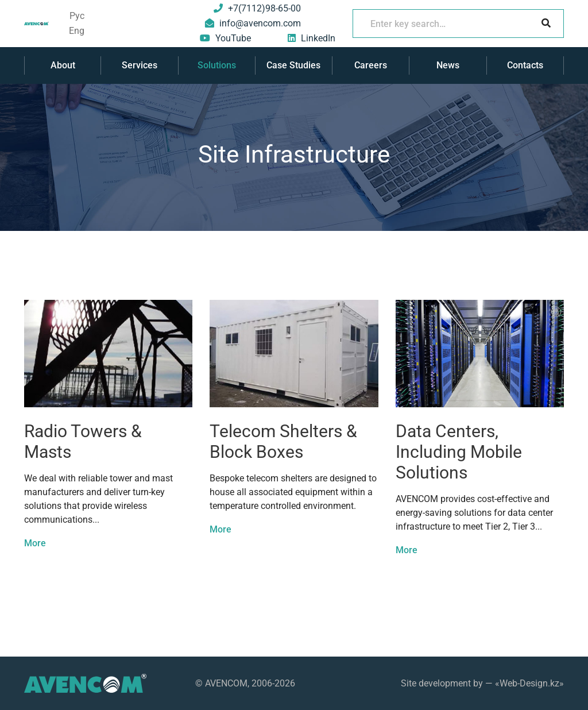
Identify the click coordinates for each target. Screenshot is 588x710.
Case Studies (293, 65)
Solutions (217, 65)
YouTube (233, 38)
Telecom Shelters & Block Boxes (283, 441)
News (448, 65)
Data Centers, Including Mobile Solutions (459, 452)
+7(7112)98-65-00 (264, 8)
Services (140, 65)
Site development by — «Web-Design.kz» (482, 683)
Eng (77, 31)
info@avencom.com (260, 23)
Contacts (525, 65)
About (63, 65)
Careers (371, 65)
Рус (77, 16)
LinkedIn (318, 38)
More (35, 543)
